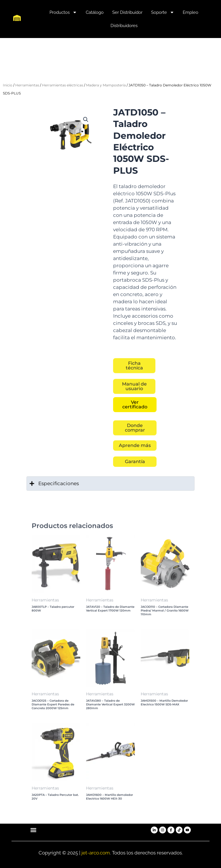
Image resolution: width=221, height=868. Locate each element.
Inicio (8, 85)
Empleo (190, 12)
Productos (63, 12)
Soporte (163, 12)
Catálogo (95, 12)
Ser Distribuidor (127, 12)
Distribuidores (124, 26)
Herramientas (27, 85)
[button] (86, 120)
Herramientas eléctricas (63, 85)
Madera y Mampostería (106, 85)
